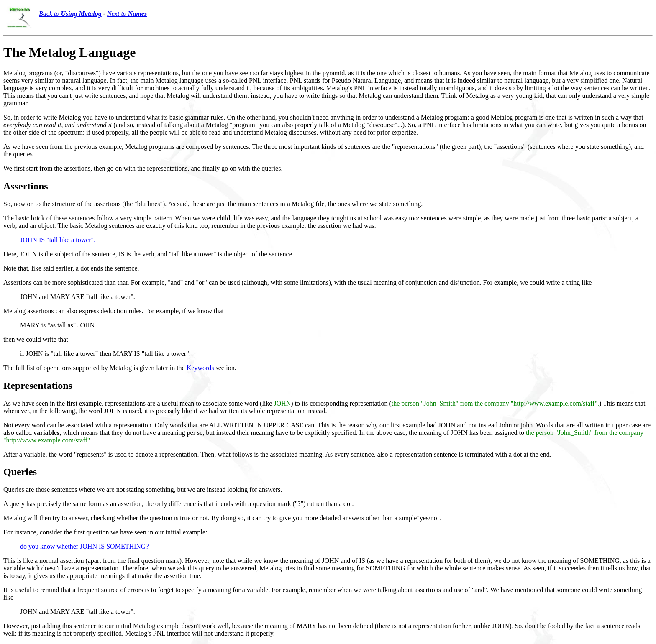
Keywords (200, 368)
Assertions (26, 186)
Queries (20, 472)
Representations (38, 386)
